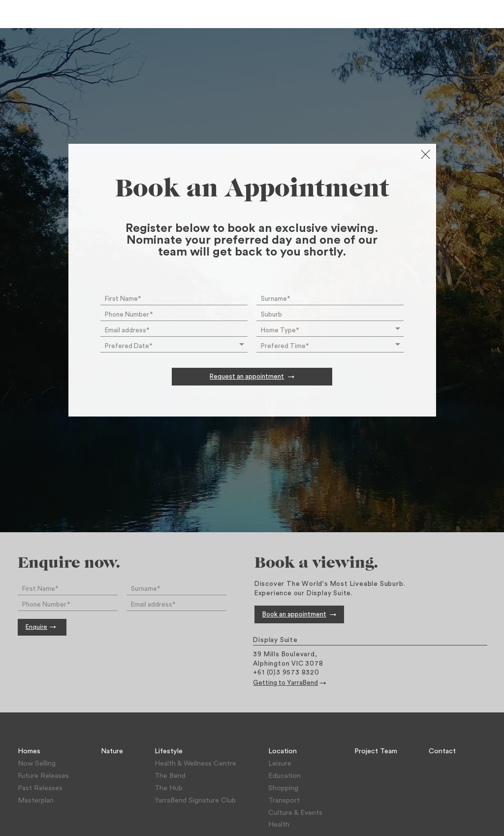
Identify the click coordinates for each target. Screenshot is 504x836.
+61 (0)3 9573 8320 (286, 673)
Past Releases (40, 788)
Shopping (283, 788)
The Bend (170, 776)
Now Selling (37, 763)
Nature (112, 751)
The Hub (169, 788)
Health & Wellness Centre (195, 763)
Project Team (376, 751)
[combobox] (330, 313)
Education (284, 776)
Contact (442, 751)
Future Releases (43, 776)
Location (283, 751)
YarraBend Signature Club (195, 800)
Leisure (280, 763)
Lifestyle (169, 751)
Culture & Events (295, 813)
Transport (284, 800)
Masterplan (36, 800)
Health (279, 824)
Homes (29, 751)
